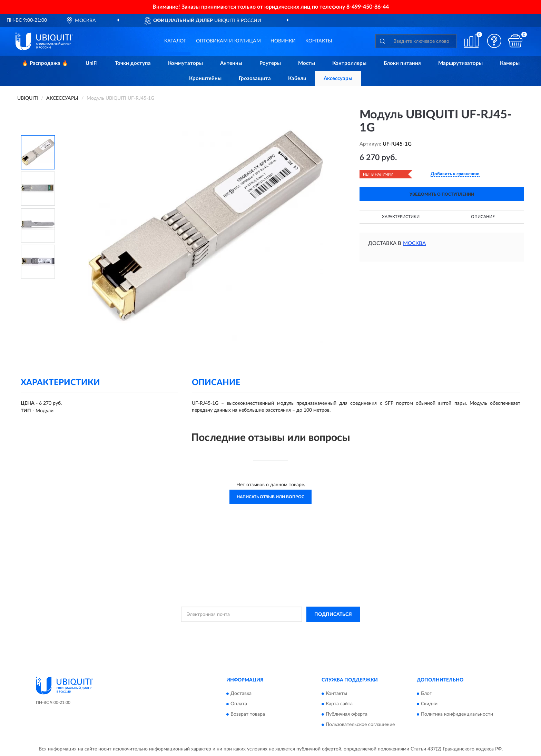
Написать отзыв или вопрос (270, 497)
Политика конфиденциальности (457, 714)
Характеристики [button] (401, 217)
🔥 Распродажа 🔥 (45, 63)
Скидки (429, 704)
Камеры (510, 63)
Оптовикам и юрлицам (228, 41)
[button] (494, 41)
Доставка (241, 694)
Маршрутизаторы (460, 63)
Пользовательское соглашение (360, 725)
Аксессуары (338, 78)
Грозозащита (255, 78)
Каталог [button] (175, 41)
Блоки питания (402, 63)
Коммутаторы (185, 63)
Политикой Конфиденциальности (269, 630)
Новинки (283, 41)
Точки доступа (133, 63)
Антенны (231, 63)
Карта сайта (339, 704)
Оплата (239, 704)
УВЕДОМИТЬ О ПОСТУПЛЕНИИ (442, 194)
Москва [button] (414, 243)
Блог (426, 694)
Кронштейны (205, 78)
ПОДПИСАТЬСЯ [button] (333, 615)
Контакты (319, 41)
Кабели (297, 78)
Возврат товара (248, 714)
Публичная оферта (347, 714)
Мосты (307, 63)
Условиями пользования (330, 630)
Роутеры (270, 63)
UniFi (92, 63)
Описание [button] (483, 217)
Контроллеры (349, 63)
